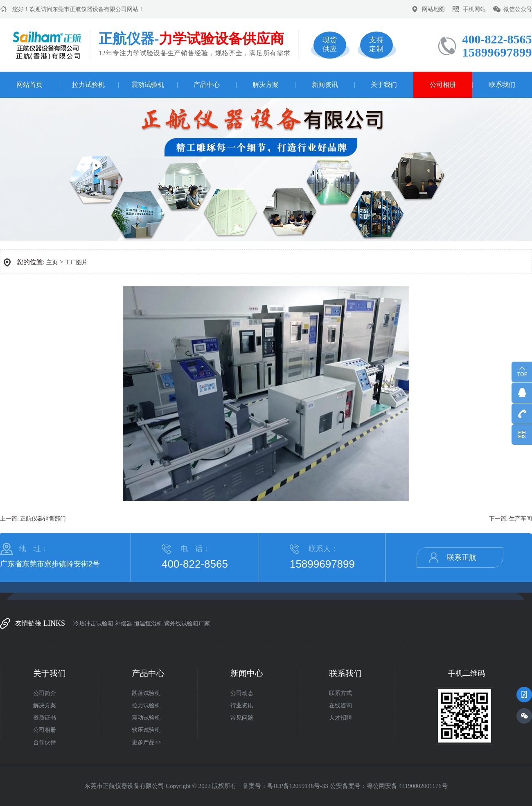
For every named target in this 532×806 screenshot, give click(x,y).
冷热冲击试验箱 (93, 624)
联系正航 (462, 557)
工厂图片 (76, 262)
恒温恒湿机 (148, 624)
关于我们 (384, 85)
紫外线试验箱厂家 (187, 624)
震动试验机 (148, 85)
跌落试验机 (146, 693)
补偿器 (124, 624)
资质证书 (45, 718)
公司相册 (443, 85)
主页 (52, 262)
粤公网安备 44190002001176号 (407, 786)
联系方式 (340, 693)
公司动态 (242, 693)
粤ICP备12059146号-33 (298, 786)
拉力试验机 (88, 85)
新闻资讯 (325, 85)
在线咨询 (340, 705)
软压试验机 (146, 730)
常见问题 (242, 718)
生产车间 (521, 519)
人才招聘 (340, 718)
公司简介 (45, 693)
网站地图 (433, 9)
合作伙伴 (45, 742)
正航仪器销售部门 (43, 519)
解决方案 (266, 85)
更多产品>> (147, 742)
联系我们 (502, 85)
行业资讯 (242, 705)
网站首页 (29, 85)
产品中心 (207, 85)
